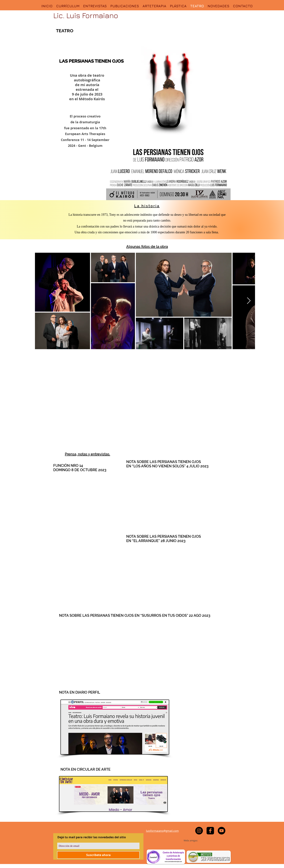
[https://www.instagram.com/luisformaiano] (199, 831)
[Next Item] (249, 301)
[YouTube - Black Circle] (222, 831)
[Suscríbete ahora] (98, 855)
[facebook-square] (210, 831)
